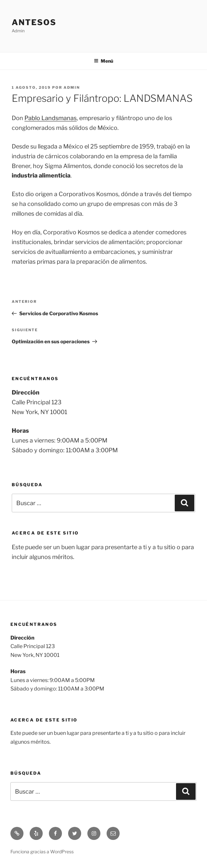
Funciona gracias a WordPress (42, 852)
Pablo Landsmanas (51, 118)
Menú (103, 61)
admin (72, 87)
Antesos (34, 22)
